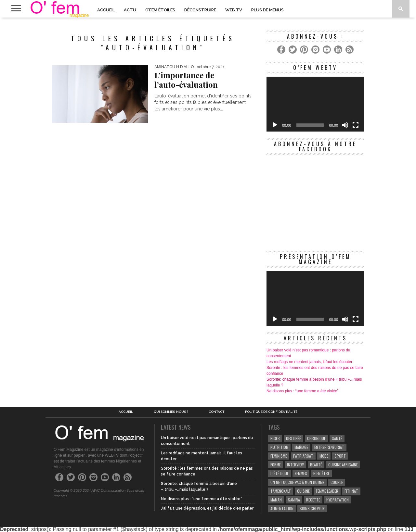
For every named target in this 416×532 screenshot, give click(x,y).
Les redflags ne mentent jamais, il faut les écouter (309, 362)
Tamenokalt (281, 491)
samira (294, 500)
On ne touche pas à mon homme (297, 482)
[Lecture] (275, 125)
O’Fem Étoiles (160, 10)
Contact (216, 412)
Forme (276, 465)
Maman (276, 500)
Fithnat (351, 491)
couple (337, 482)
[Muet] (345, 125)
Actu (130, 10)
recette (313, 500)
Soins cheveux (312, 508)
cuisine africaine (343, 465)
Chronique (316, 438)
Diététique (279, 473)
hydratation (338, 500)
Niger (275, 438)
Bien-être (321, 473)
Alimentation (282, 508)
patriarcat (303, 456)
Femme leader (327, 491)
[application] (315, 104)
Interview (295, 465)
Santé (337, 438)
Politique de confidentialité (271, 412)
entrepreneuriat (329, 447)
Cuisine (303, 491)
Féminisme (279, 456)
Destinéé (293, 438)
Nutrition (279, 447)
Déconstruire (200, 10)
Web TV (234, 10)
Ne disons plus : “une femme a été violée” (302, 391)
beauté (316, 465)
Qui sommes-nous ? (171, 412)
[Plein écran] (356, 125)
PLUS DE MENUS (267, 10)
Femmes (301, 473)
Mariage (301, 447)
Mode (324, 456)
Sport (340, 456)
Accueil (106, 10)
